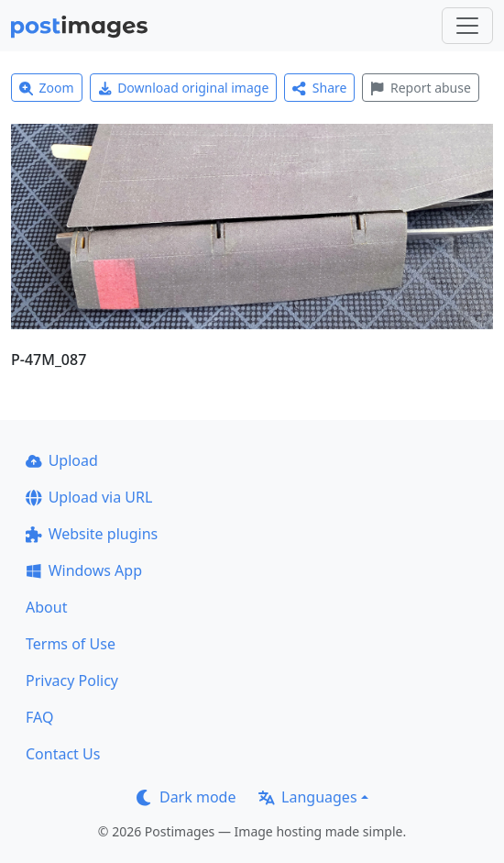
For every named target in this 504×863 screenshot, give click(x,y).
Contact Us (63, 754)
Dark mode (186, 797)
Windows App (84, 570)
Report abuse (420, 88)
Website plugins (92, 534)
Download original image (184, 88)
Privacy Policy (72, 680)
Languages (307, 797)
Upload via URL (89, 497)
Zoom (47, 88)
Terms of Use (71, 644)
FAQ (39, 717)
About (46, 607)
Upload (62, 460)
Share (319, 88)
